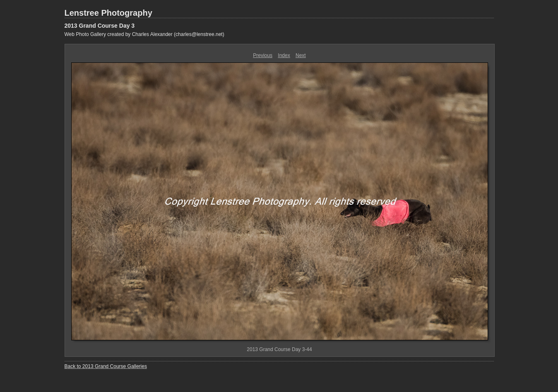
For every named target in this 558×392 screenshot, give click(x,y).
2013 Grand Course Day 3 (100, 26)
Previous (263, 55)
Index (284, 55)
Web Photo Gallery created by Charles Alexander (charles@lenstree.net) (144, 34)
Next (301, 55)
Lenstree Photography (108, 13)
